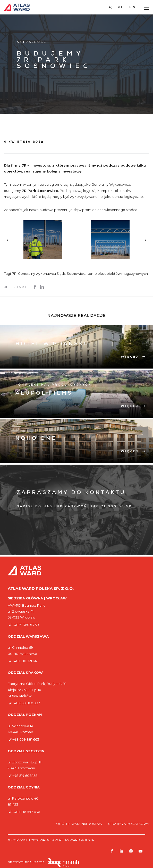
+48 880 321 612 (25, 661)
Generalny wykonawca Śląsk (42, 273)
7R (14, 273)
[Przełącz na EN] (133, 7)
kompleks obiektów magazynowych (117, 273)
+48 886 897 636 (26, 812)
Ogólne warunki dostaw (80, 824)
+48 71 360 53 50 (26, 625)
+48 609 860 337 (26, 703)
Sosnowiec (76, 273)
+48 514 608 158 (25, 776)
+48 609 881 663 (26, 739)
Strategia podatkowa (129, 824)
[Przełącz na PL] (121, 7)
